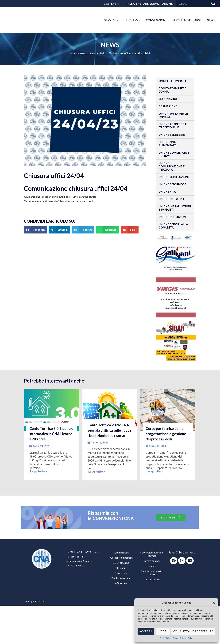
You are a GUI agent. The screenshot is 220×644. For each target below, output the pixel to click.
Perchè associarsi (186, 20)
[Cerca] (214, 4)
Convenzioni (156, 20)
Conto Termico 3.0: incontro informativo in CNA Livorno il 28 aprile (51, 434)
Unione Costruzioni (174, 177)
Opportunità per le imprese (173, 115)
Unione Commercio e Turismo (174, 154)
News (211, 20)
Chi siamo (132, 20)
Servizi (111, 20)
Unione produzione (173, 217)
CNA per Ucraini (152, 580)
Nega (163, 631)
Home (74, 53)
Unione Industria (172, 199)
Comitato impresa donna (173, 90)
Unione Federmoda (173, 184)
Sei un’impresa (121, 553)
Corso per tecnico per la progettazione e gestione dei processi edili (166, 434)
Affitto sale (121, 583)
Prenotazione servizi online (149, 4)
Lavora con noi (152, 561)
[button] (214, 603)
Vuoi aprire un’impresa (121, 558)
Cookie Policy (166, 638)
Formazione (168, 106)
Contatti (112, 4)
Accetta (146, 631)
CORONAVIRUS (169, 99)
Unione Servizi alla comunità (173, 226)
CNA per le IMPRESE (173, 81)
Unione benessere (172, 135)
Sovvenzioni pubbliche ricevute (152, 554)
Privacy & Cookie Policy (183, 638)
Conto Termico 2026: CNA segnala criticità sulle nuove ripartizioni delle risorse (110, 430)
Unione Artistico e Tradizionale (106, 53)
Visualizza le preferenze (193, 631)
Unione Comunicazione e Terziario (172, 166)
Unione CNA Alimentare (168, 144)
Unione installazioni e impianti (175, 208)
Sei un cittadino (121, 563)
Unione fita (167, 192)
